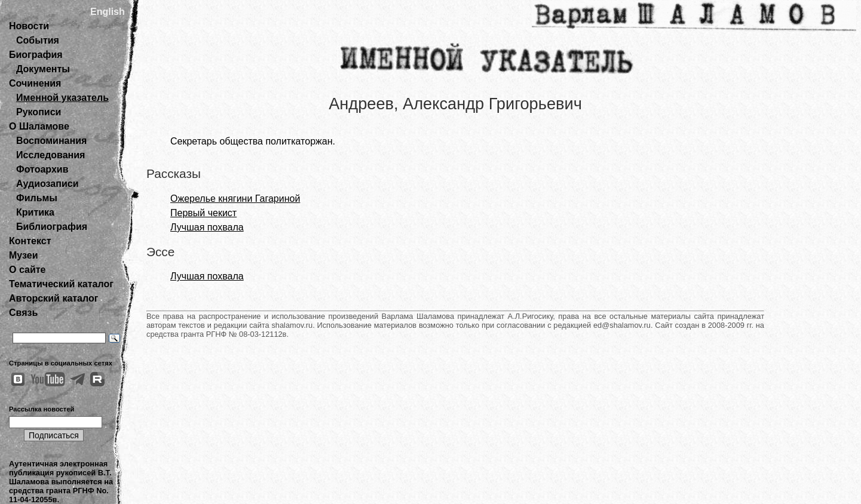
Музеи (24, 255)
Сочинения (35, 83)
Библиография (52, 227)
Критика (35, 212)
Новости (29, 26)
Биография (36, 55)
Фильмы (37, 198)
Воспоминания (51, 141)
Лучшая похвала (207, 227)
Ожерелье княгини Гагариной (235, 199)
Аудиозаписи (47, 184)
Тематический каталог (61, 284)
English (108, 12)
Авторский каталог (53, 298)
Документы (43, 69)
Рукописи (39, 112)
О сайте (27, 270)
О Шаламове (39, 126)
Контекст (30, 241)
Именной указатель (62, 98)
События (38, 40)
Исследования (50, 155)
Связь (23, 313)
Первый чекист (203, 213)
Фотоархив (42, 169)
